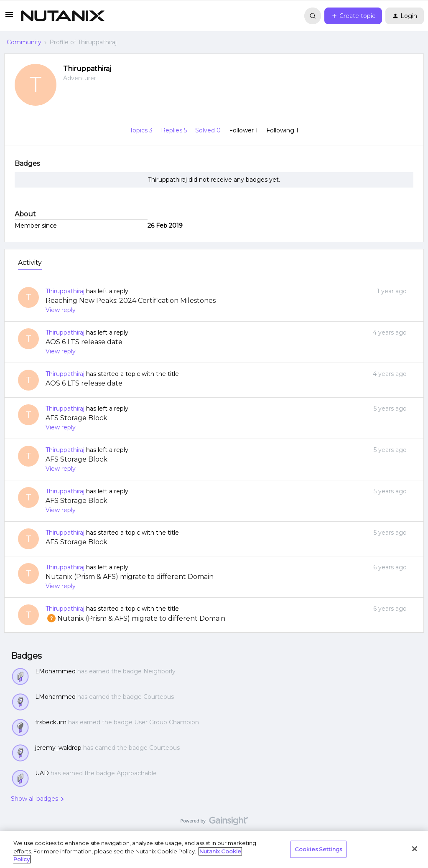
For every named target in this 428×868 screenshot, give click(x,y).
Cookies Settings (318, 849)
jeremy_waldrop (58, 748)
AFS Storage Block (76, 418)
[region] (214, 849)
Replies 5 (175, 130)
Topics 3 (142, 130)
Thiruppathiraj (87, 69)
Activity (30, 263)
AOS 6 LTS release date (84, 342)
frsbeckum (51, 722)
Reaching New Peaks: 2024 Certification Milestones (131, 301)
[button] (9, 18)
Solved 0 (209, 130)
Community (24, 42)
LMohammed (55, 671)
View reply (61, 310)
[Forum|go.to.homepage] (63, 16)
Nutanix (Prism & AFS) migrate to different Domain (130, 577)
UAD (42, 773)
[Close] (415, 849)
